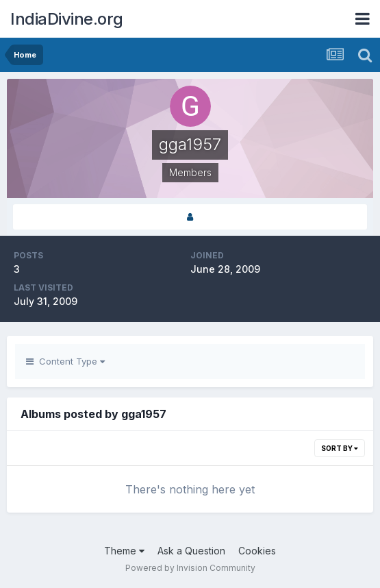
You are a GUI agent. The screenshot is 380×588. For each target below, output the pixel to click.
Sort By (340, 448)
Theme (124, 551)
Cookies (257, 551)
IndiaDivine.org (67, 19)
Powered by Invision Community (190, 568)
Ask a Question (191, 551)
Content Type (65, 361)
